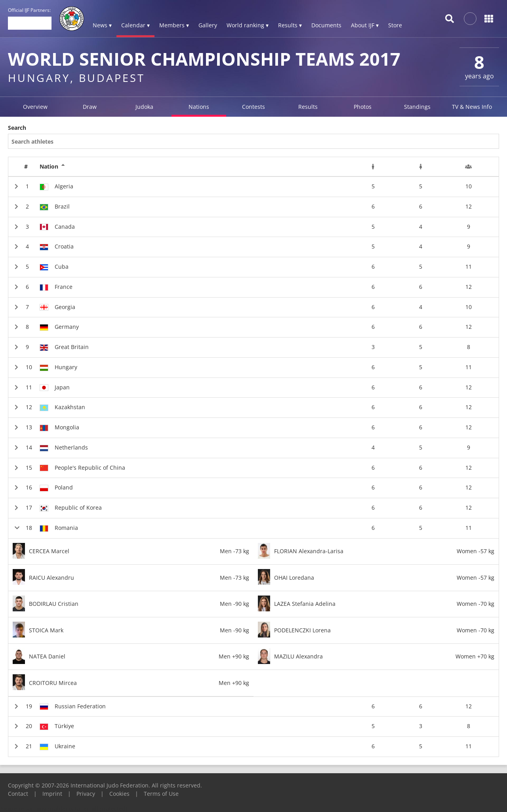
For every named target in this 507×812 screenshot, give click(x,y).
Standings (417, 107)
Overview (35, 107)
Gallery (208, 25)
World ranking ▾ (248, 25)
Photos (363, 107)
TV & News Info (472, 107)
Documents (326, 25)
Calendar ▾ (135, 25)
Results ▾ (290, 25)
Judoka (144, 107)
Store (395, 25)
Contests (253, 107)
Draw (90, 107)
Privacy (86, 794)
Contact (18, 794)
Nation (52, 167)
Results (308, 107)
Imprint (52, 794)
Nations (199, 107)
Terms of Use (161, 794)
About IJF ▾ (365, 25)
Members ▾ (174, 25)
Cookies (119, 794)
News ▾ (102, 25)
